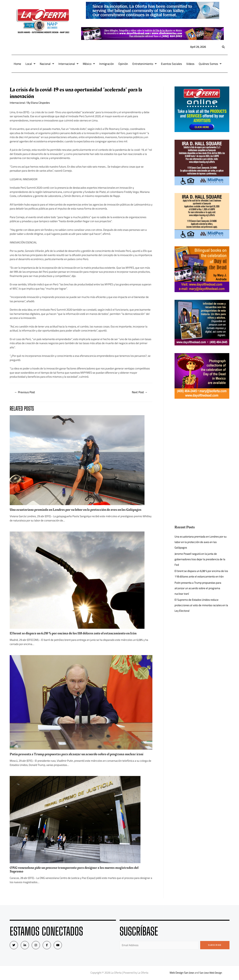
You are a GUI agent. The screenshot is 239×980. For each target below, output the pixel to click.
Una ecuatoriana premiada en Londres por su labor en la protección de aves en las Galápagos (76, 510)
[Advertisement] (202, 432)
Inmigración (107, 64)
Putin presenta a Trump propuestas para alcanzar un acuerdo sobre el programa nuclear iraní (76, 754)
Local (30, 64)
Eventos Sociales (171, 64)
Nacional (47, 64)
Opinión (123, 64)
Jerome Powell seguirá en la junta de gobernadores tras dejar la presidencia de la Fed (200, 559)
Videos (190, 64)
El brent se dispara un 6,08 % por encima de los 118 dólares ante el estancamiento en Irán (73, 633)
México (89, 64)
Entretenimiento (144, 64)
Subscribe (215, 945)
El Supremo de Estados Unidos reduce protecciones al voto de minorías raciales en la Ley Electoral (201, 605)
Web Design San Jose (181, 973)
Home (17, 64)
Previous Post (25, 392)
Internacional (68, 64)
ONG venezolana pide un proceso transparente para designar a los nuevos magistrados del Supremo (74, 870)
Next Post (140, 392)
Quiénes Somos (210, 64)
